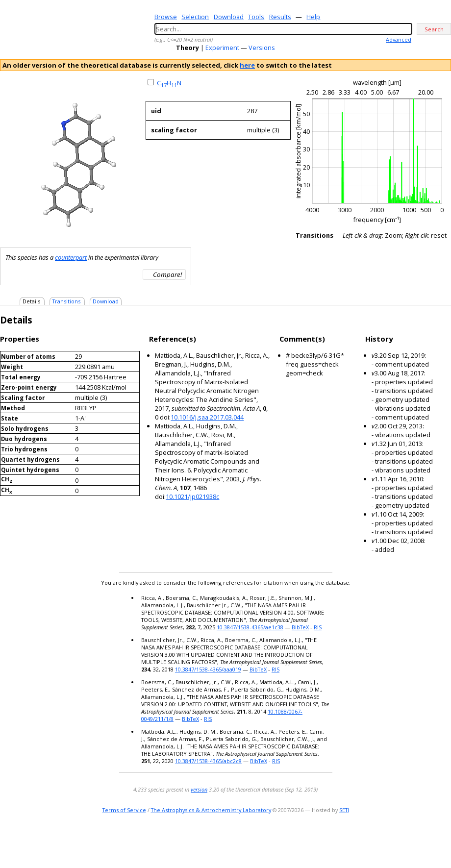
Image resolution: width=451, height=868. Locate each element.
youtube (430, 841)
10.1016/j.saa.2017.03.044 (207, 417)
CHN (169, 83)
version (199, 789)
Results (280, 17)
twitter (416, 841)
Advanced (399, 39)
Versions (262, 48)
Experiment (222, 48)
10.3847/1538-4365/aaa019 (208, 669)
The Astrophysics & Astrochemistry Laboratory (211, 810)
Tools (256, 17)
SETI (344, 810)
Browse (166, 17)
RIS (318, 627)
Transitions (66, 301)
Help (313, 17)
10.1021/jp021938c (192, 496)
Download (229, 17)
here (247, 65)
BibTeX (300, 627)
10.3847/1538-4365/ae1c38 (250, 627)
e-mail (405, 841)
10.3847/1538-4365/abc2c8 (208, 761)
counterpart (71, 257)
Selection (195, 17)
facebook (444, 841)
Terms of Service (124, 810)
